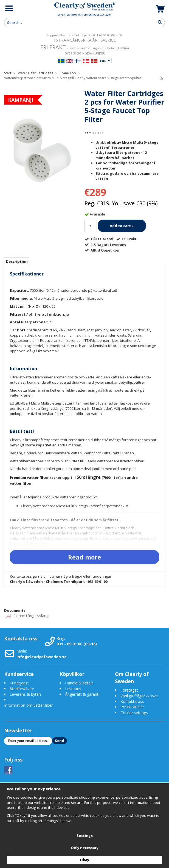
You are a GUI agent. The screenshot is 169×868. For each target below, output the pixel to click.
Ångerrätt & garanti (82, 694)
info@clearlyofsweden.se (42, 657)
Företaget (129, 690)
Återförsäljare (22, 689)
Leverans (73, 689)
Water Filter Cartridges (35, 73)
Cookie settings (134, 713)
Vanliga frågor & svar (139, 696)
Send (60, 741)
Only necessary (85, 848)
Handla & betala (79, 683)
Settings (85, 836)
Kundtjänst (19, 683)
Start (8, 73)
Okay (84, 860)
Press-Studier (132, 707)
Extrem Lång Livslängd (28, 616)
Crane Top (68, 73)
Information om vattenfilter (28, 705)
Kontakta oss (132, 701)
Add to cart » (122, 226)
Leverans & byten (25, 694)
